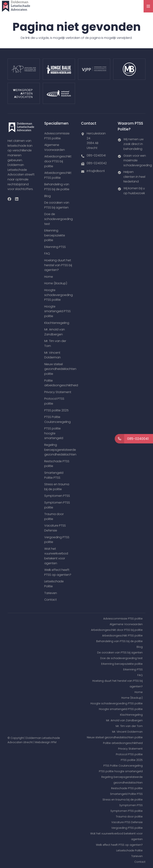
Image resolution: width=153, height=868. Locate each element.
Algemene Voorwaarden (126, 624)
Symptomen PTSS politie (127, 811)
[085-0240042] (84, 163)
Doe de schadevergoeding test (59, 219)
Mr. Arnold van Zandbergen (124, 720)
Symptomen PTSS (57, 496)
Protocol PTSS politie (129, 754)
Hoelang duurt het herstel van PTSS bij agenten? (58, 265)
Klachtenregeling (57, 323)
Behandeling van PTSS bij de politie (119, 641)
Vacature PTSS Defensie (127, 822)
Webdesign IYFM (46, 742)
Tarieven (51, 593)
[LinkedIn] (17, 199)
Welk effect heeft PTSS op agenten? (119, 845)
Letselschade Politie (129, 850)
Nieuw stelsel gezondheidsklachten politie (60, 369)
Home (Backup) (56, 283)
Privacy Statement (58, 392)
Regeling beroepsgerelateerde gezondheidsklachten (60, 450)
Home (49, 277)
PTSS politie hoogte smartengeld (54, 433)
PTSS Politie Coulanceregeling (123, 766)
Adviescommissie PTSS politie (123, 619)
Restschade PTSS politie (127, 788)
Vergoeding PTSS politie (127, 828)
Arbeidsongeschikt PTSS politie (122, 636)
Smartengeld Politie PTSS (126, 794)
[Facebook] (9, 199)
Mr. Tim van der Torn (129, 726)
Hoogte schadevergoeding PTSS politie (59, 295)
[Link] (16, 6)
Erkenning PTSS (55, 247)
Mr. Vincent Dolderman (127, 732)
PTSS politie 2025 (56, 410)
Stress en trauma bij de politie (123, 800)
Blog (47, 196)
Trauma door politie (129, 817)
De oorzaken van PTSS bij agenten (120, 653)
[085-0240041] (84, 156)
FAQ (47, 253)
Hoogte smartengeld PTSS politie (57, 311)
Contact (50, 600)
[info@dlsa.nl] (84, 171)
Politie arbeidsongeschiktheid (123, 743)
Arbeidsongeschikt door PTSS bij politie (58, 161)
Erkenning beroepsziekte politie (55, 235)
